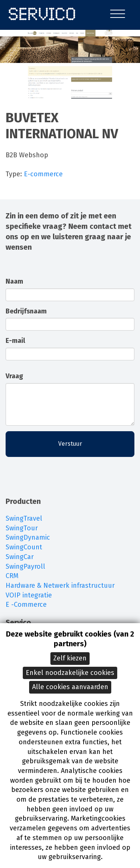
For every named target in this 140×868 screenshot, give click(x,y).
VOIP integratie (29, 595)
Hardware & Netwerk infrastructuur (60, 585)
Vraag (14, 376)
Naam (14, 281)
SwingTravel (24, 518)
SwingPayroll (25, 566)
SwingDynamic (28, 537)
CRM (12, 576)
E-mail (15, 341)
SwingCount (24, 547)
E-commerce (43, 174)
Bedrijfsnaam (26, 311)
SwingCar (20, 557)
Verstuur (70, 444)
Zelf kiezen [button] (70, 658)
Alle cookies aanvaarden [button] (70, 687)
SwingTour (22, 528)
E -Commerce (26, 605)
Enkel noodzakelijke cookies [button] (70, 673)
